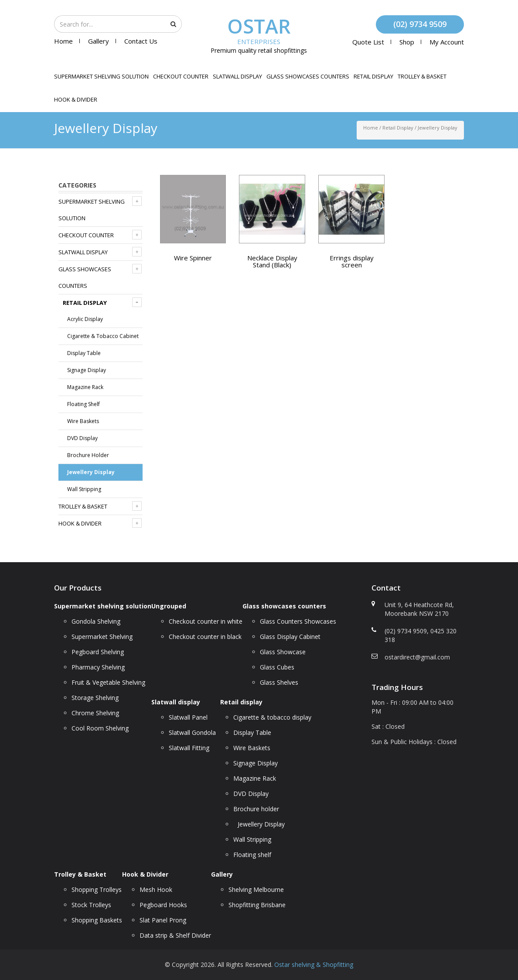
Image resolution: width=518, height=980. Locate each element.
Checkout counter (181, 76)
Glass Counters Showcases (298, 621)
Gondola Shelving (96, 621)
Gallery (99, 41)
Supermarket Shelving (102, 637)
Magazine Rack (85, 387)
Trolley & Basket (422, 76)
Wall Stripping (84, 489)
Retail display (373, 76)
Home (63, 41)
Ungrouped (169, 606)
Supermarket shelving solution (101, 76)
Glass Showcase (283, 652)
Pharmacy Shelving (98, 667)
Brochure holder (88, 455)
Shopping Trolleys (97, 890)
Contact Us (141, 41)
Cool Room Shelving (100, 728)
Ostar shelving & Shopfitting (314, 965)
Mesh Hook (156, 890)
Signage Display (87, 370)
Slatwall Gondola (192, 732)
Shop (407, 42)
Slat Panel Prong (163, 920)
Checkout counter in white (206, 621)
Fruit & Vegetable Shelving (108, 682)
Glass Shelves (279, 682)
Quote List (368, 42)
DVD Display (82, 438)
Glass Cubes (277, 667)
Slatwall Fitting (189, 748)
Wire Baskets (83, 421)
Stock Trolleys (91, 905)
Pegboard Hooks (163, 905)
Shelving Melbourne (256, 890)
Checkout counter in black (205, 637)
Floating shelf (83, 404)
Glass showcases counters (308, 76)
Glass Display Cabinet (290, 637)
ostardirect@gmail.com (417, 657)
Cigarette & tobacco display (272, 717)
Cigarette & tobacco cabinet (103, 336)
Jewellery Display (91, 472)
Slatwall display (237, 76)
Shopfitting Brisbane (257, 905)
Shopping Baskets (97, 920)
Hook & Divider (76, 99)
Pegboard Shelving (98, 652)
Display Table (84, 353)
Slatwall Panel (188, 717)
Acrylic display (85, 319)
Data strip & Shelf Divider (175, 935)
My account (447, 42)
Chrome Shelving (95, 713)
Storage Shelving (95, 698)
